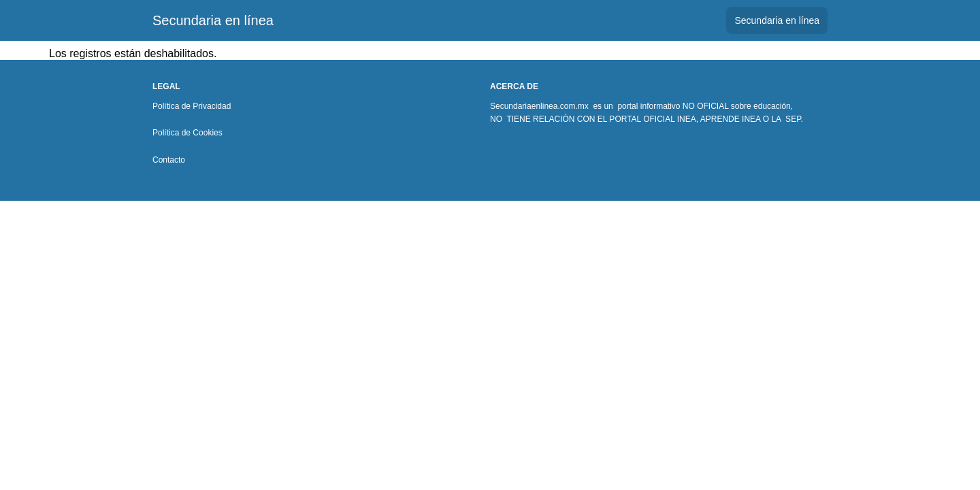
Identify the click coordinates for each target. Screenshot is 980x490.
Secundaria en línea (213, 20)
